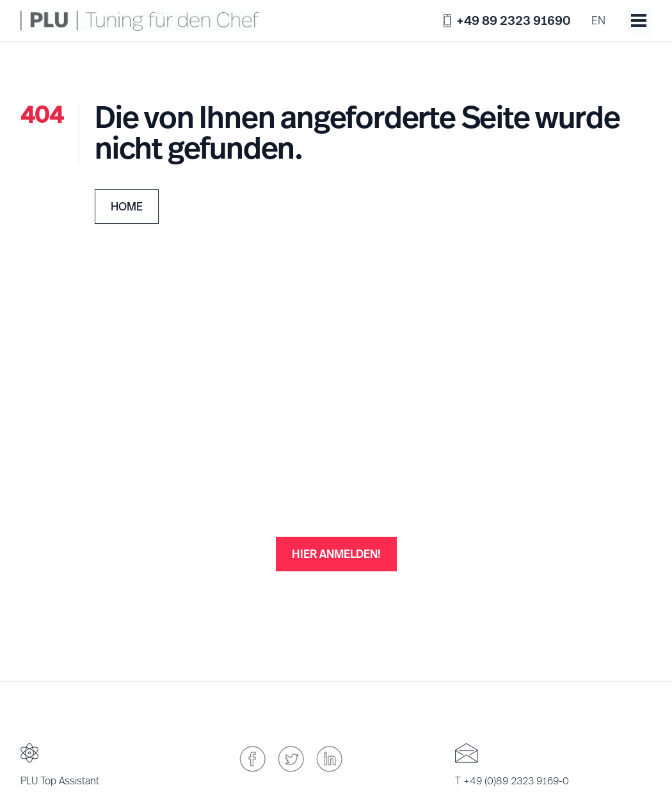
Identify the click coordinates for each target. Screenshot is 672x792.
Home (127, 206)
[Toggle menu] (639, 20)
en (598, 20)
